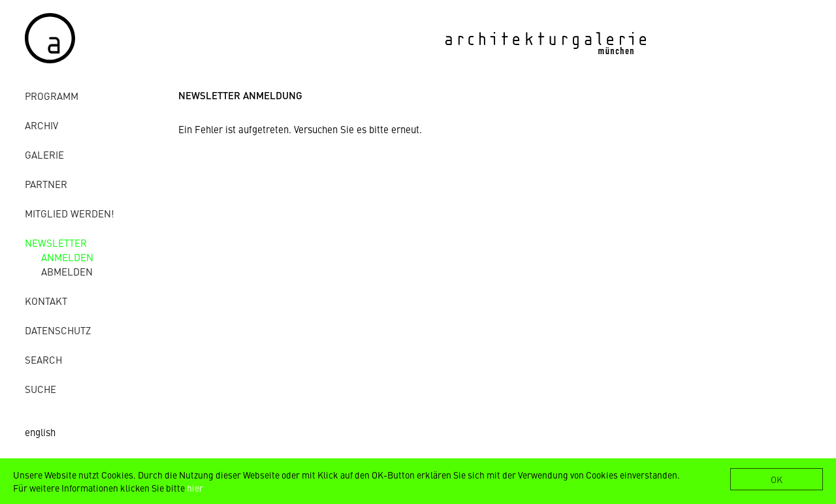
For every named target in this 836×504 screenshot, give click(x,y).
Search (43, 359)
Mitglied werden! (70, 213)
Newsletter (56, 243)
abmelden (67, 271)
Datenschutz (58, 330)
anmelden (67, 257)
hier (195, 488)
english (40, 432)
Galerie (44, 154)
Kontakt (46, 301)
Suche (40, 389)
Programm (52, 96)
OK (777, 479)
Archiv (41, 125)
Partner (46, 184)
